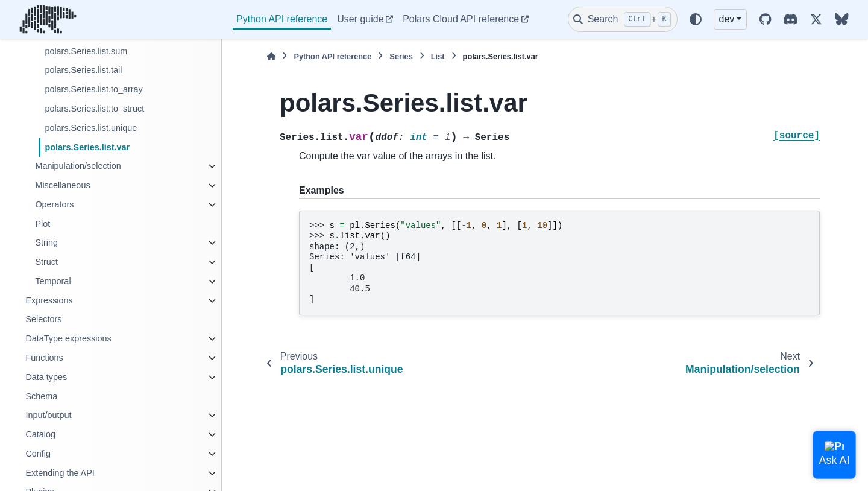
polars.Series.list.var (87, 147)
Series (401, 56)
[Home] (271, 56)
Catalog (40, 434)
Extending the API (60, 473)
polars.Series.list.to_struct (94, 109)
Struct (46, 262)
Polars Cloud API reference (461, 19)
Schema (41, 396)
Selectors (43, 319)
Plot (42, 224)
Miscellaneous (62, 185)
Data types (46, 377)
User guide (360, 19)
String (46, 242)
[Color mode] (696, 19)
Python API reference (282, 19)
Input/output (48, 415)
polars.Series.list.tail (83, 70)
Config (38, 454)
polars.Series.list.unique (91, 128)
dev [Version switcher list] (727, 19)
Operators (54, 204)
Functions (44, 358)
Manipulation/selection (78, 166)
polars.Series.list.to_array (93, 89)
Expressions (49, 300)
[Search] (623, 19)
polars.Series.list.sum (86, 51)
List (438, 56)
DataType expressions (68, 338)
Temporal (53, 281)
